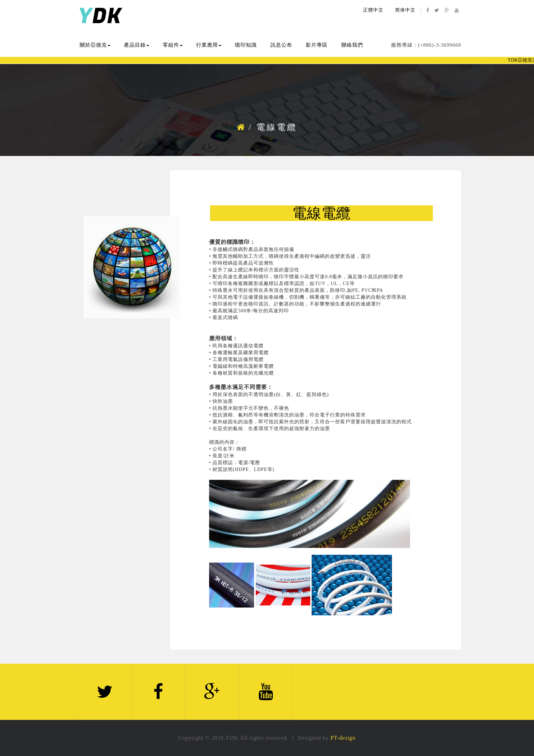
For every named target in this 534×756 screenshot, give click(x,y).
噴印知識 (246, 45)
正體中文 (373, 10)
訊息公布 (281, 45)
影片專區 (317, 45)
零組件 (173, 45)
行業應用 (209, 45)
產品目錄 (137, 45)
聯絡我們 (352, 45)
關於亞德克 (95, 45)
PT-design (343, 738)
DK (100, 17)
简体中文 (405, 10)
